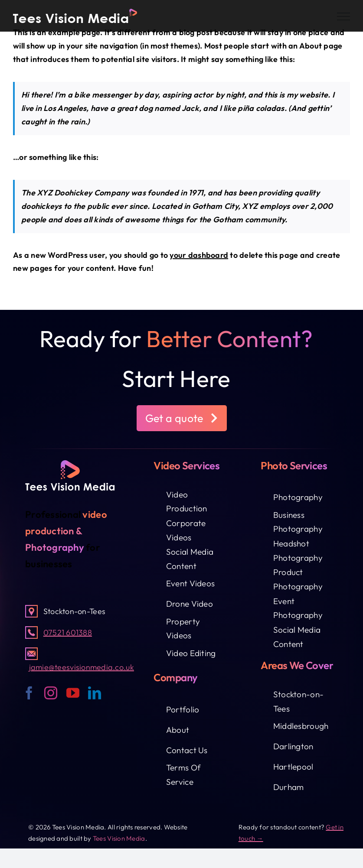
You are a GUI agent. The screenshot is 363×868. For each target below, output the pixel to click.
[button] (182, 418)
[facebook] (29, 693)
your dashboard (199, 255)
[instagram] (51, 693)
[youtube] (73, 693)
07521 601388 (68, 632)
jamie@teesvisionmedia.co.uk (82, 667)
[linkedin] (95, 693)
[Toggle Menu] (343, 16)
